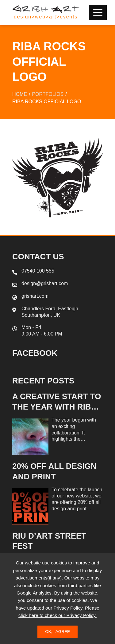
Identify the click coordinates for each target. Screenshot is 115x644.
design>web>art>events (46, 17)
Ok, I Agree (57, 632)
